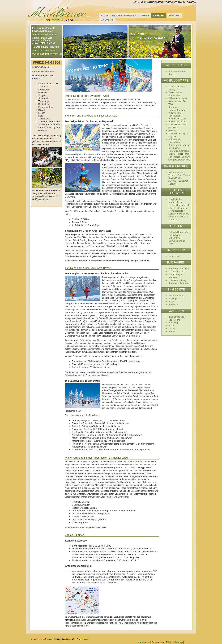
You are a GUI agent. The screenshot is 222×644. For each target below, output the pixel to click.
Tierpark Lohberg (177, 110)
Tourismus (49, 639)
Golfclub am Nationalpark (175, 236)
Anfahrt (175, 15)
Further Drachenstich (179, 205)
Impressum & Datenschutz (151, 642)
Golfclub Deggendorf (179, 232)
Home (104, 15)
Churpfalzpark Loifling (179, 160)
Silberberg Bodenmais (180, 154)
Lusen (171, 328)
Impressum (174, 256)
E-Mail (169, 642)
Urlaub (86, 639)
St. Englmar (174, 299)
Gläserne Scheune (178, 98)
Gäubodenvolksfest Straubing (178, 218)
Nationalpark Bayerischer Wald (177, 117)
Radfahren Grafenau (179, 283)
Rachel (172, 331)
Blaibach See (175, 178)
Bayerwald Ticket (177, 122)
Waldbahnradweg (177, 280)
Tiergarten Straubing (179, 151)
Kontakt (107, 20)
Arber (171, 301)
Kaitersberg (174, 320)
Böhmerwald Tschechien (175, 141)
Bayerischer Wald (69, 639)
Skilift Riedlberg (176, 296)
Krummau (173, 107)
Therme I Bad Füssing (180, 175)
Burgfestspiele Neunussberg (176, 201)
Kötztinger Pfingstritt (178, 214)
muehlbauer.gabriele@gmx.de (47, 54)
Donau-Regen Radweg (175, 276)
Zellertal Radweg (177, 272)
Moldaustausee (176, 172)
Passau (172, 130)
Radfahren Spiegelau (179, 269)
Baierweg (173, 323)
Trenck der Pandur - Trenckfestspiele (178, 209)
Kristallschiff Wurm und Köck (178, 126)
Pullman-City (175, 113)
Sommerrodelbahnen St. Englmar (179, 146)
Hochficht (173, 304)
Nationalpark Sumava (179, 157)
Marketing (57, 639)
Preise (144, 15)
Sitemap (178, 642)
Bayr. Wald (81, 620)
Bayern (80, 639)
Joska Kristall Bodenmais (175, 94)
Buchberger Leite (177, 317)
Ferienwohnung (124, 15)
